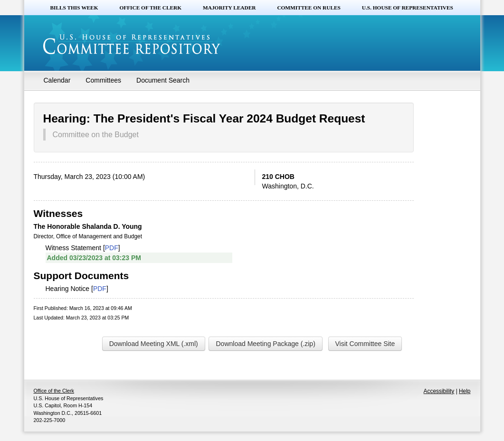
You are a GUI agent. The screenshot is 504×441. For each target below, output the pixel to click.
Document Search (163, 80)
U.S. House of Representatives (408, 8)
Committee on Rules (309, 8)
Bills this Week (74, 8)
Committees (103, 80)
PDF (112, 248)
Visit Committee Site (365, 344)
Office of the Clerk (150, 8)
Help (465, 391)
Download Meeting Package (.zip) (265, 344)
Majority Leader (229, 8)
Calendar (57, 80)
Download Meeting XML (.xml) (154, 344)
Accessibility (439, 391)
